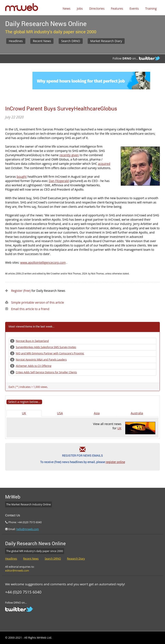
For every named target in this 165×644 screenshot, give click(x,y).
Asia (97, 413)
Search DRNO (71, 41)
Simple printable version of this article (38, 302)
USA (60, 413)
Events (134, 8)
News (67, 8)
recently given (69, 155)
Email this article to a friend (30, 309)
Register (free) (21, 291)
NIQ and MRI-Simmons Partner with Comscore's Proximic (50, 353)
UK (24, 413)
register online (115, 462)
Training (151, 8)
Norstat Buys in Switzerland (32, 341)
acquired (104, 164)
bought (22, 177)
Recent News (42, 41)
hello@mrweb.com (28, 529)
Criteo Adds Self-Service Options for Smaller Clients (46, 372)
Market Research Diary (106, 41)
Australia (137, 413)
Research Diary (76, 559)
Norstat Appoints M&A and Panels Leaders (41, 360)
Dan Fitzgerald (59, 181)
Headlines (16, 41)
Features (117, 8)
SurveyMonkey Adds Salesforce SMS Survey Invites (46, 347)
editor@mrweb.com (17, 571)
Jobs (80, 8)
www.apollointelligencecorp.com (43, 262)
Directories (97, 8)
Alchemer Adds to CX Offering (34, 366)
